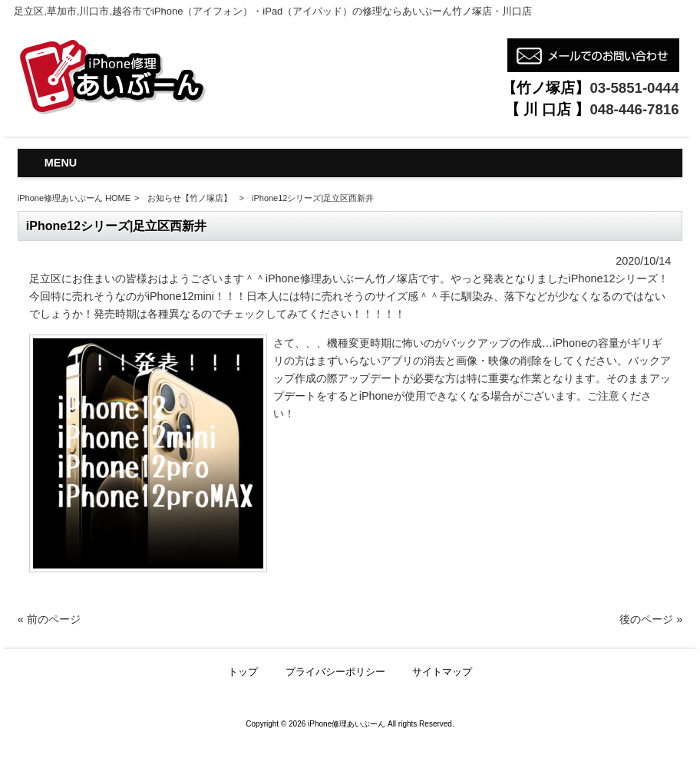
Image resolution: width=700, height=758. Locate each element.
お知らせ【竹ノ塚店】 (190, 198)
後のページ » (651, 619)
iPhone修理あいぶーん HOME (74, 198)
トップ (243, 672)
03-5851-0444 (634, 88)
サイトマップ (442, 672)
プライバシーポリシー (335, 672)
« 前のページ (49, 619)
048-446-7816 (634, 109)
